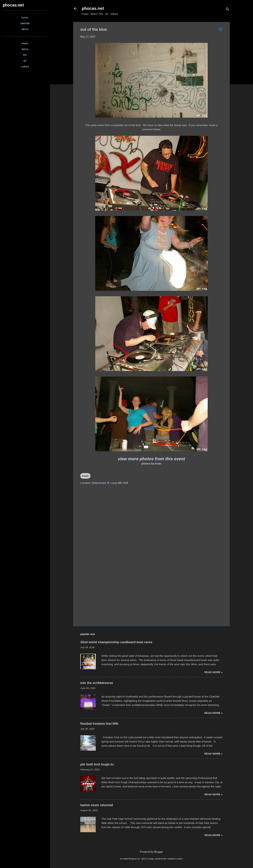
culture (25, 67)
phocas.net (93, 8)
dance (25, 49)
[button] (220, 30)
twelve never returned (97, 805)
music (85, 476)
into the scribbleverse (97, 683)
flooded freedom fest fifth (99, 724)
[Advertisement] (151, 593)
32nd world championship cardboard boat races (116, 642)
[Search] (228, 10)
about (25, 29)
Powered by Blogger (152, 852)
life (25, 55)
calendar (25, 23)
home (25, 18)
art (25, 61)
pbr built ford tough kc (97, 764)
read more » (213, 672)
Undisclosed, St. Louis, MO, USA (110, 483)
